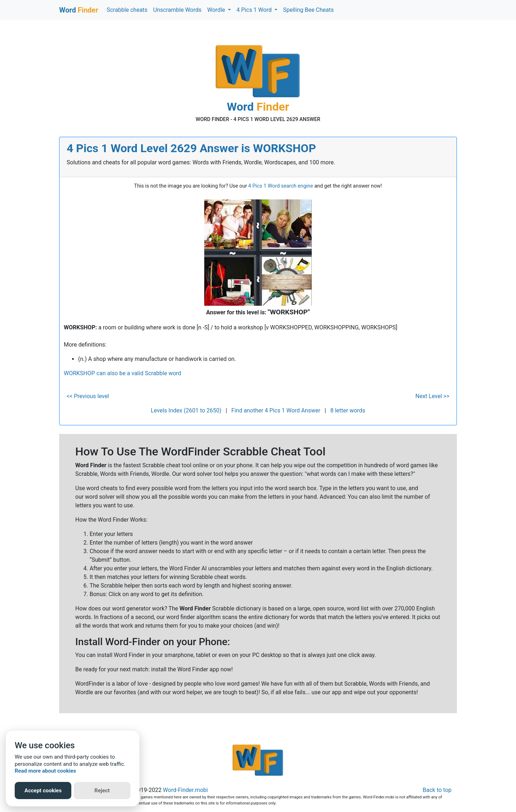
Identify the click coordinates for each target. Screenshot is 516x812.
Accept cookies (43, 791)
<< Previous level (88, 396)
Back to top (437, 790)
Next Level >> (432, 396)
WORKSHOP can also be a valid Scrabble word (123, 373)
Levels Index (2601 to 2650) (186, 410)
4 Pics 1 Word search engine (281, 186)
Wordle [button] (217, 10)
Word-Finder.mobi (186, 790)
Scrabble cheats (127, 10)
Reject (102, 791)
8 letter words (348, 410)
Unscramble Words (178, 10)
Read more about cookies (45, 771)
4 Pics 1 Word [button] (255, 10)
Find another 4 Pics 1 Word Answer (276, 410)
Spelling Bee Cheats (308, 10)
